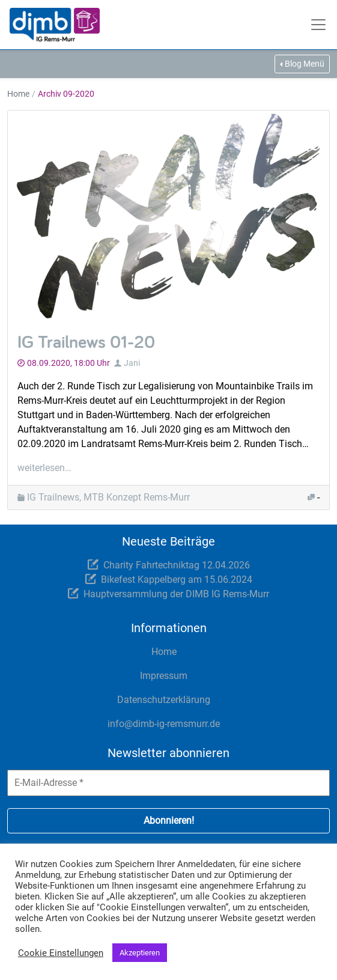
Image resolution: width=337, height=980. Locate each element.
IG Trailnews (53, 497)
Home (18, 94)
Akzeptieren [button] (140, 953)
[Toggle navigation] (320, 25)
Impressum (164, 676)
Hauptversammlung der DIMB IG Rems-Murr (176, 594)
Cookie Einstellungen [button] (61, 953)
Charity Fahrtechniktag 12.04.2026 (177, 565)
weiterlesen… (44, 468)
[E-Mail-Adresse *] (168, 783)
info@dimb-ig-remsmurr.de (164, 724)
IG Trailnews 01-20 (86, 341)
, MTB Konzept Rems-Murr (135, 497)
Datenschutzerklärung (164, 700)
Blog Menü (305, 64)
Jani (132, 363)
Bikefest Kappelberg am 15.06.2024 (177, 580)
